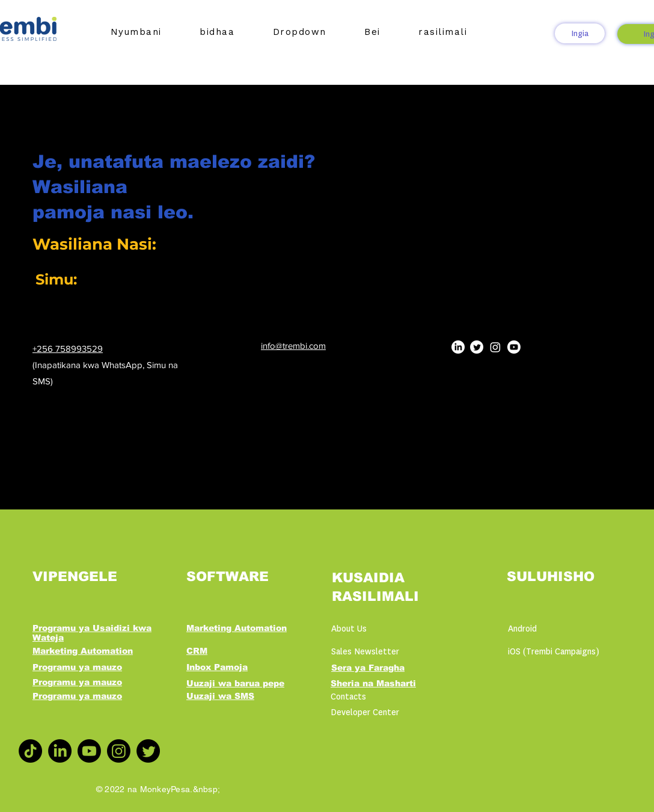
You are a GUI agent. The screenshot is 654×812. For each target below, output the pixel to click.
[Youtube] (514, 347)
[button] (218, 32)
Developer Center (365, 712)
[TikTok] (30, 751)
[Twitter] (477, 347)
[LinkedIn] (458, 347)
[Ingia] (580, 33)
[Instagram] (495, 347)
